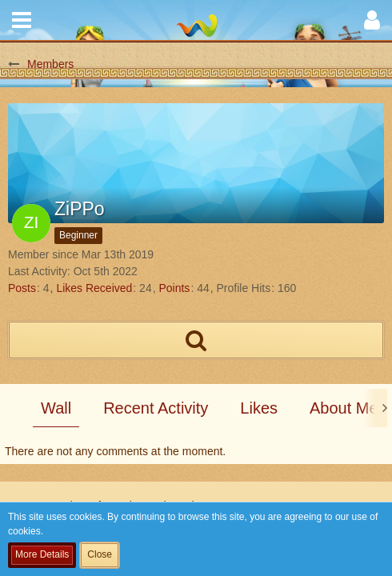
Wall (56, 408)
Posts (22, 288)
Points (174, 288)
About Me (344, 408)
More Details (42, 554)
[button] (22, 20)
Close (100, 554)
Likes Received (94, 288)
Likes (259, 408)
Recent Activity (156, 408)
